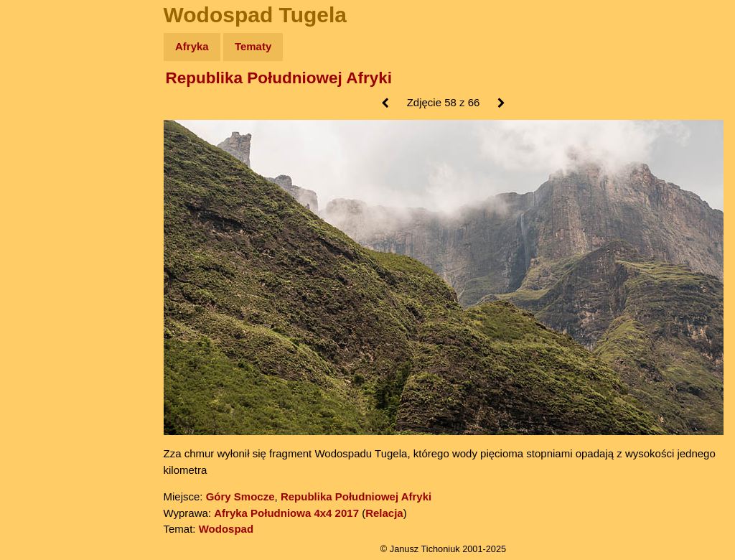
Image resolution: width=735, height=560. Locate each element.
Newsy (41, 158)
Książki (43, 186)
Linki (37, 268)
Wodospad (226, 529)
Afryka (192, 46)
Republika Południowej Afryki (279, 78)
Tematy (253, 46)
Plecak (41, 241)
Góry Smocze (240, 496)
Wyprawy (48, 102)
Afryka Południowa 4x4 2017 (286, 513)
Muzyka (43, 213)
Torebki (43, 296)
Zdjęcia (43, 130)
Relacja (384, 513)
